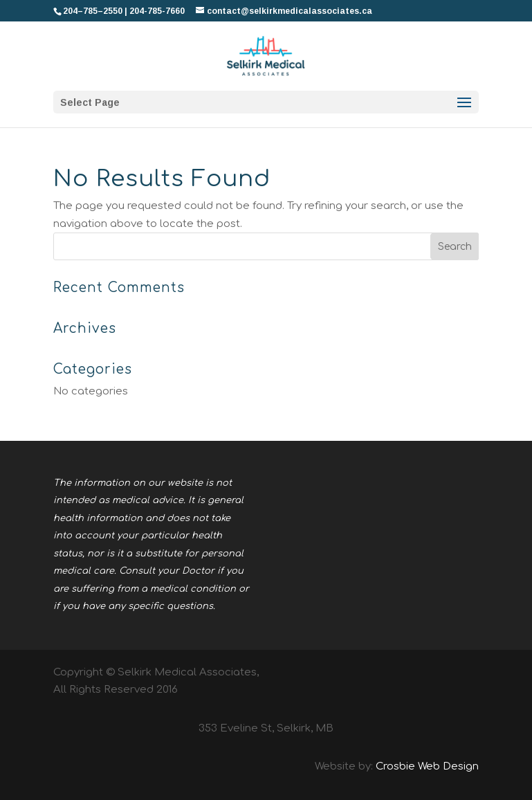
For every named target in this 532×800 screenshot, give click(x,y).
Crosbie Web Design (427, 766)
